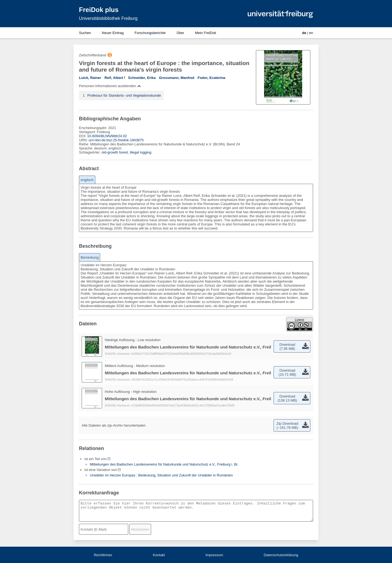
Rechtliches (103, 555)
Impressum (214, 555)
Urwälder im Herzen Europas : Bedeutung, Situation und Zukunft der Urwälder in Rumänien (161, 475)
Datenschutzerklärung (281, 555)
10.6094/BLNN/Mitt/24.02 (107, 136)
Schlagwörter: (90, 152)
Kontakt (159, 555)
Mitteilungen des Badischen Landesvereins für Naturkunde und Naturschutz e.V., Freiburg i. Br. (164, 464)
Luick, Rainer (90, 78)
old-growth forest (115, 152)
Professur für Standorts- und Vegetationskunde (124, 95)
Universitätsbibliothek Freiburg (108, 18)
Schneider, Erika (142, 78)
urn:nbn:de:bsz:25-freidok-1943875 (116, 140)
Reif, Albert (114, 78)
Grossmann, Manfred (177, 78)
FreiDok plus (99, 10)
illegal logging (141, 152)
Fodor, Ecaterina (212, 78)
